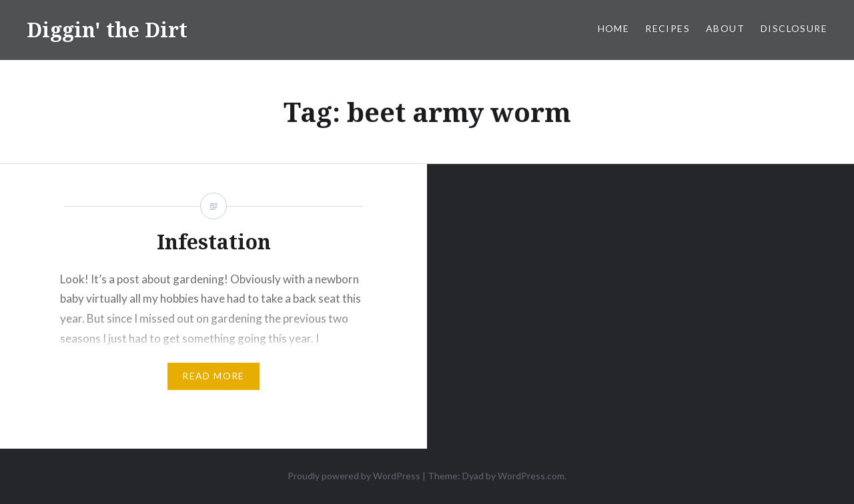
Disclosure (794, 28)
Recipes (668, 28)
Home (614, 28)
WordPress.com (531, 476)
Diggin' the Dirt (107, 30)
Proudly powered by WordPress (354, 476)
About (725, 28)
